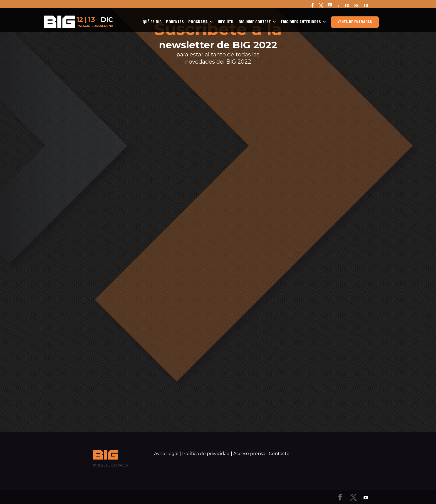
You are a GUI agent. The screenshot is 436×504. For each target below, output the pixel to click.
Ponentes (175, 22)
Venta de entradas (355, 22)
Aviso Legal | (168, 454)
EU (366, 6)
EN (356, 6)
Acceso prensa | (251, 454)
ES (347, 6)
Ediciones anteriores (301, 22)
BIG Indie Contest (255, 22)
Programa (198, 22)
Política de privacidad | (207, 454)
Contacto (279, 454)
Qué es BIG (152, 22)
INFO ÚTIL (226, 22)
